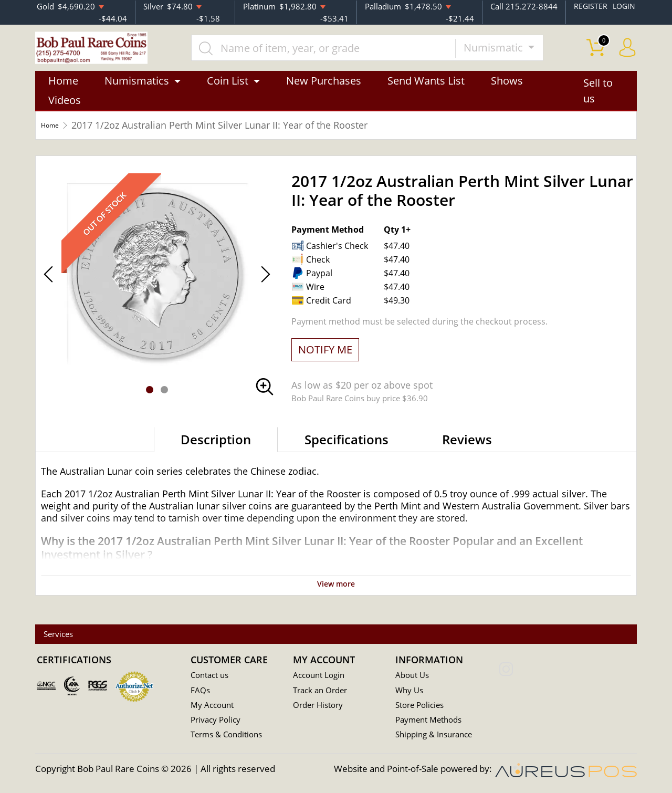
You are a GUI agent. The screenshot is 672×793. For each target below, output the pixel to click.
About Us (414, 676)
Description (216, 452)
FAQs (201, 691)
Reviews (467, 452)
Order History (321, 707)
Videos (65, 113)
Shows (507, 93)
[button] (150, 402)
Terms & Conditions (231, 737)
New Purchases (324, 93)
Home (63, 93)
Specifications (346, 452)
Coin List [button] (228, 93)
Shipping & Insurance (438, 737)
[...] (346, 54)
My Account (214, 707)
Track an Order (323, 691)
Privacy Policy (218, 722)
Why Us (411, 691)
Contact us (212, 676)
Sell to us (598, 103)
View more (336, 596)
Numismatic (517, 53)
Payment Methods (433, 722)
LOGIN (623, 6)
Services (68, 635)
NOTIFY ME (325, 362)
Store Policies (423, 707)
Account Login (322, 676)
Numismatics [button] (137, 93)
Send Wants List (426, 93)
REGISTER (589, 6)
